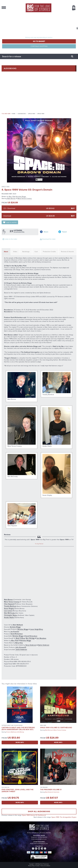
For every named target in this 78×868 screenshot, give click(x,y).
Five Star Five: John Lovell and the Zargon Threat (17, 791)
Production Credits (49, 252)
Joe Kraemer (15, 632)
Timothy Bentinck (10, 606)
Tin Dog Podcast (39, 544)
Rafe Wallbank (18, 625)
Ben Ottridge (30, 638)
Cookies (38, 866)
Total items (29, 33)
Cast (36, 252)
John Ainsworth (20, 647)
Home (13, 114)
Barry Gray (19, 643)
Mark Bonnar (11, 198)
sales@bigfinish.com (41, 839)
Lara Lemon (8, 611)
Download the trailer (49, 239)
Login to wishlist (11, 222)
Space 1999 (32, 114)
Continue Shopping (39, 46)
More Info (20, 742)
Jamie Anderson (21, 650)
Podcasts (9, 93)
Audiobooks (22, 114)
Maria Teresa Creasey (25, 198)
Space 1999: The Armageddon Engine (64, 817)
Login (5, 19)
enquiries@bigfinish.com (41, 843)
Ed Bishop (21, 732)
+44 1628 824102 (42, 837)
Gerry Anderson (31, 645)
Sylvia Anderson (44, 645)
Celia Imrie (56, 792)
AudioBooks (10, 68)
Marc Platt (12, 197)
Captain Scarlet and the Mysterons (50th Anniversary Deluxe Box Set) (18, 729)
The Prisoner (44, 787)
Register (6, 25)
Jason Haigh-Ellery (36, 629)
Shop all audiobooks (39, 811)
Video (15, 252)
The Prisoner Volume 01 (51, 790)
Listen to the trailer (11, 239)
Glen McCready (9, 613)
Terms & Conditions (45, 866)
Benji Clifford (20, 638)
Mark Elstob (48, 792)
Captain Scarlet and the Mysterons (12, 725)
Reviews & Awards (67, 252)
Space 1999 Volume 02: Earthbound (56, 728)
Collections (10, 75)
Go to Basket (39, 41)
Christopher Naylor (11, 615)
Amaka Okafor (9, 618)
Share (46, 232)
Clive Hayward (9, 604)
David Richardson (16, 634)
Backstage (26, 252)
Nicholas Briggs (21, 197)
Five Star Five (5, 787)
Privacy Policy (31, 866)
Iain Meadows (41, 638)
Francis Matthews (12, 732)
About (7, 99)
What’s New (10, 81)
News (6, 87)
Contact (8, 106)
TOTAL (29, 35)
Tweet (64, 232)
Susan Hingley (9, 609)
